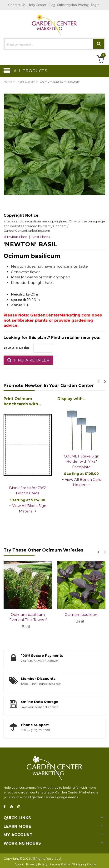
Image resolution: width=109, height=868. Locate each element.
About (19, 864)
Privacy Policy (37, 864)
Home (8, 82)
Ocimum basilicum (82, 615)
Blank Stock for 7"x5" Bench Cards (28, 491)
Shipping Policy (84, 864)
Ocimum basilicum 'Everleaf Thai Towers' (28, 617)
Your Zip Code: (16, 348)
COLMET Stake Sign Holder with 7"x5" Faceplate (82, 462)
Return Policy (60, 864)
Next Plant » (41, 237)
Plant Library (26, 82)
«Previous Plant (15, 237)
